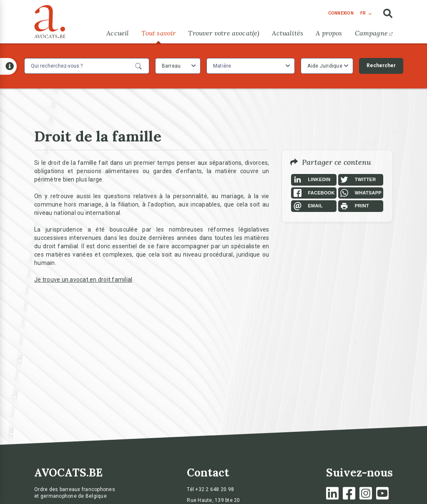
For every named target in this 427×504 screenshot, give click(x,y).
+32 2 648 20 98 (215, 489)
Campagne (374, 33)
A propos (329, 33)
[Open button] (8, 66)
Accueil (118, 33)
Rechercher (381, 66)
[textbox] (223, 66)
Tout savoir (158, 33)
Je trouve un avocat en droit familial (83, 280)
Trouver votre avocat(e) (224, 33)
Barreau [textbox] (171, 66)
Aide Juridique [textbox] (325, 66)
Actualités (288, 33)
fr (363, 13)
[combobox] (178, 66)
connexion (341, 13)
